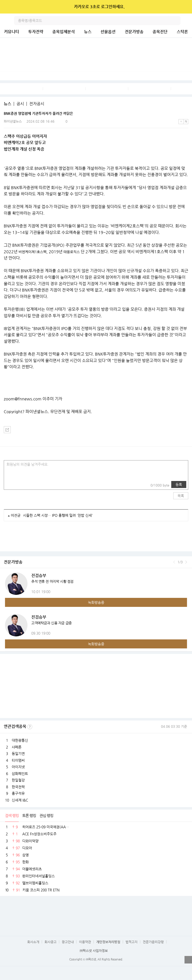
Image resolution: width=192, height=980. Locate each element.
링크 (21, 484)
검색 (176, 21)
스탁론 (182, 32)
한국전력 (18, 787)
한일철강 (18, 780)
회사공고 (50, 942)
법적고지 (131, 942)
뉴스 (88, 32)
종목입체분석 (63, 32)
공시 (20, 104)
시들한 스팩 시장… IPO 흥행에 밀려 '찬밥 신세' (58, 515)
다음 (186, 562)
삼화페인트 (20, 774)
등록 (179, 484)
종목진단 (160, 32)
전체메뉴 (187, 21)
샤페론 (17, 747)
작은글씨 (181, 122)
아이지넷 (18, 767)
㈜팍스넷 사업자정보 (94, 951)
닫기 (185, 7)
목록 (181, 496)
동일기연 (18, 754)
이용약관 (85, 942)
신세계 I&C (20, 800)
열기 (188, 960)
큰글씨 (186, 122)
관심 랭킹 (46, 815)
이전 (174, 562)
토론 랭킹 (29, 815)
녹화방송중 (96, 602)
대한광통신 (20, 740)
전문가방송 (134, 32)
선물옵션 (108, 32)
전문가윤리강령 (153, 942)
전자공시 (37, 104)
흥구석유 (18, 793)
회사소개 (33, 942)
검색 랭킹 (12, 815)
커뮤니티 (11, 32)
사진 (11, 484)
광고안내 (68, 942)
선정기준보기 (30, 727)
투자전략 (36, 32)
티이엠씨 (18, 760)
